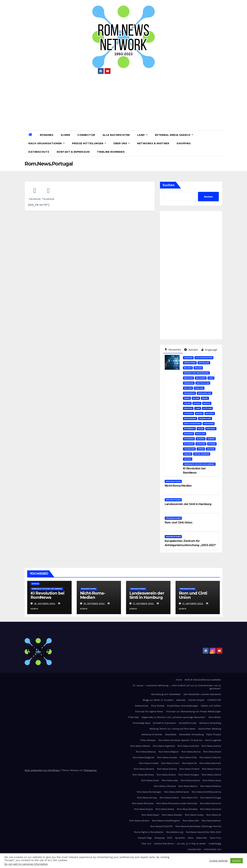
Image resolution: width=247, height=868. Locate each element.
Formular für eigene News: (149, 712)
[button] (221, 143)
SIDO (170, 838)
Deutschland (203, 383)
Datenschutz (39, 152)
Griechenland (205, 393)
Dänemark (189, 383)
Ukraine (211, 449)
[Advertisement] (123, 101)
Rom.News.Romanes (143, 803)
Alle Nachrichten (116, 135)
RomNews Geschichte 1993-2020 (203, 832)
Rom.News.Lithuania (165, 786)
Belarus (188, 368)
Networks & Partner (153, 143)
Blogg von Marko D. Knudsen (158, 700)
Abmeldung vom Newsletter (166, 694)
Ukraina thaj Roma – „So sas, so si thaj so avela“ (180, 844)
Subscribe (201, 838)
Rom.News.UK (214, 815)
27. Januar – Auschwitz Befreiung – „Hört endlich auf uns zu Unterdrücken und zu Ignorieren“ (177, 687)
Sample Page (145, 838)
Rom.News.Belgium (169, 752)
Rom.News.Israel (150, 780)
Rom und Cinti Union (178, 523)
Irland (196, 398)
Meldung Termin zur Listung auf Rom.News (172, 729)
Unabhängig (215, 844)
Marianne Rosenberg (210, 723)
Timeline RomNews (111, 152)
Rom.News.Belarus (146, 752)
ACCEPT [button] (237, 861)
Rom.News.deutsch (144, 769)
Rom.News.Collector (210, 757)
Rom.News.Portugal (211, 798)
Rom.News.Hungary (189, 775)
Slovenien (189, 444)
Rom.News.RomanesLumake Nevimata (177, 803)
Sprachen (180, 838)
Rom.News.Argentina (164, 746)
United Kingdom (202, 454)
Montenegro (190, 418)
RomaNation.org (175, 832)
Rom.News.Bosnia (191, 752)
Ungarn (188, 454)
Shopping (184, 143)
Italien (187, 403)
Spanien (212, 444)
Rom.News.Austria (211, 746)
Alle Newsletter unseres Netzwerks (202, 694)
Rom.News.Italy (170, 780)
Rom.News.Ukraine (139, 821)
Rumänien (189, 434)
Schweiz (201, 439)
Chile (211, 378)
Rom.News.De (189, 763)
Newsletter (171, 734)
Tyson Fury (215, 838)
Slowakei (201, 444)
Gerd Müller (215, 717)
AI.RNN (65, 135)
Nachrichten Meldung (210, 729)
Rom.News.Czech (170, 763)
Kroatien (188, 408)
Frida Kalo (134, 717)
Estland (188, 388)
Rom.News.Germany (143, 775)
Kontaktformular (188, 723)
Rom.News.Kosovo (190, 780)
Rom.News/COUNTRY (162, 826)
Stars (191, 838)
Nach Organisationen (46, 143)
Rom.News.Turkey (194, 815)
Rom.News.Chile (188, 757)
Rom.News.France (211, 769)
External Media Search (174, 135)
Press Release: (148, 740)
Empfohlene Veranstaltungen (183, 706)
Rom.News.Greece (166, 775)
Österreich (189, 429)
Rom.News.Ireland (211, 775)
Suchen (169, 185)
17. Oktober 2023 (144, 603)
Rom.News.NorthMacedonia (206, 792)
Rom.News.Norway (147, 798)
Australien (204, 363)
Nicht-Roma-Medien (178, 486)
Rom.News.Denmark (210, 763)
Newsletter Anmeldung (191, 734)
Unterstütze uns (212, 849)
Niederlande (205, 418)
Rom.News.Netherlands (176, 792)
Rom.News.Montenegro (149, 792)
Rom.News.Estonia (167, 769)
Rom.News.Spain (150, 815)
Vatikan (188, 459)
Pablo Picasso (214, 734)
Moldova (210, 413)
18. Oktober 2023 (45, 603)
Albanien (188, 358)
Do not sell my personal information (26, 864)
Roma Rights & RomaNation (149, 832)
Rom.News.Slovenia (211, 809)
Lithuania (189, 413)
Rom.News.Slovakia (187, 809)
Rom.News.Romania (210, 803)
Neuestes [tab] (173, 350)
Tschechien (189, 449)
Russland (201, 434)
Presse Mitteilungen (89, 143)
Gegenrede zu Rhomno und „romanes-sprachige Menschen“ (174, 717)
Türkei (201, 449)
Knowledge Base (142, 723)
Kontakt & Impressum (73, 152)
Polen (201, 429)
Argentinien (190, 363)
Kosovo (207, 403)
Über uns (122, 143)
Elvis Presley (158, 706)
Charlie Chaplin (196, 700)
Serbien (211, 439)
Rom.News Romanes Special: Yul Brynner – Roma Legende (190, 740)
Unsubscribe (194, 849)
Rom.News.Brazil (212, 752)
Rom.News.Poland (169, 798)
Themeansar (90, 770)
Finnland (199, 388)
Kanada (197, 403)
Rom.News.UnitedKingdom (166, 821)
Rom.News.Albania (140, 746)
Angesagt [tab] (209, 350)
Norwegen (209, 424)
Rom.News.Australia (188, 746)
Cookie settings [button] (219, 861)
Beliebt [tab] (191, 350)
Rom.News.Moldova (211, 786)
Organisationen (173, 481)
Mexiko (199, 413)
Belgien (198, 368)
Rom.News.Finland (189, 769)
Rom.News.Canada (167, 757)
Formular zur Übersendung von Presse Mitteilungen (194, 712)
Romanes (47, 135)
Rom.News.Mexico (188, 786)
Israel (205, 398)
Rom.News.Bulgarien (144, 757)
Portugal (211, 429)
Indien (187, 398)
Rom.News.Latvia (212, 780)
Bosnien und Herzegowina (196, 373)
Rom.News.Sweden (172, 815)
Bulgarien (201, 378)
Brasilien (188, 378)
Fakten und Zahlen (211, 706)
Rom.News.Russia (144, 809)
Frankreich (189, 393)
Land (142, 135)
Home (179, 680)
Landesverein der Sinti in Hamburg (188, 504)
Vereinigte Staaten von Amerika (199, 464)
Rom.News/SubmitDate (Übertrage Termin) (198, 826)
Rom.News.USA (191, 821)
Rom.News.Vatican (211, 821)
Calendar (181, 700)
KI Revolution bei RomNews (47, 595)
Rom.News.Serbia (165, 809)
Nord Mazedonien (192, 424)
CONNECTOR (86, 135)
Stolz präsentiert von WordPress (42, 770)
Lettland (207, 408)
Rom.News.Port (190, 798)
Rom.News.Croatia (149, 763)
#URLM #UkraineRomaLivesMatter (203, 680)
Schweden (189, 439)
